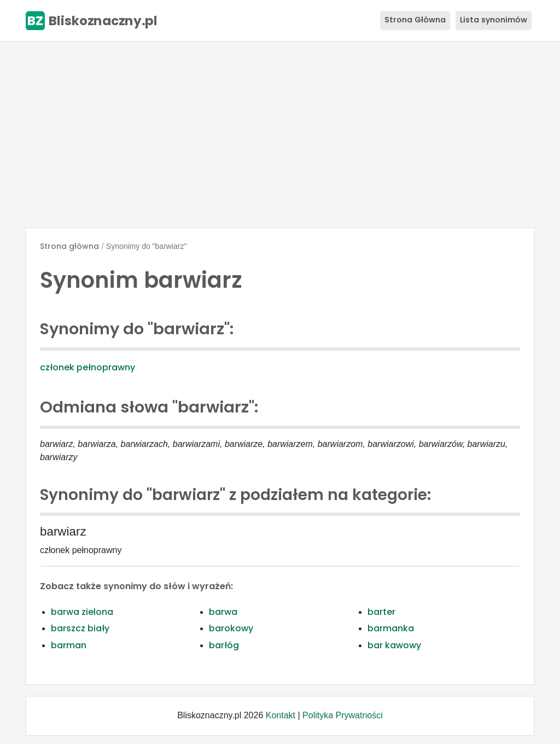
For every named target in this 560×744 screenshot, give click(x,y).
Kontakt (281, 715)
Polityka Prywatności (343, 715)
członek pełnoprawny (87, 367)
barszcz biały (80, 628)
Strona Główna (415, 20)
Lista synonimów (494, 20)
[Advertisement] (280, 135)
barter (381, 612)
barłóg (224, 645)
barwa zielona (82, 612)
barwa (223, 612)
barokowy (231, 628)
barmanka (391, 628)
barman (69, 645)
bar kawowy (394, 645)
